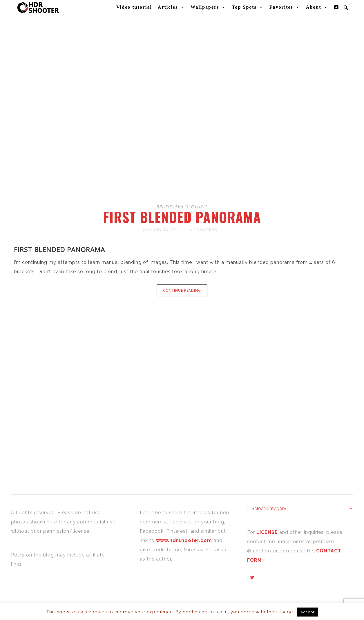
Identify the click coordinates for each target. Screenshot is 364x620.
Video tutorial (134, 7)
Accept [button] (307, 612)
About (317, 7)
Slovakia (197, 206)
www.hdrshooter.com (184, 540)
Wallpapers (208, 7)
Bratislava (170, 206)
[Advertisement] (183, 153)
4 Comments (203, 230)
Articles (171, 7)
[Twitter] (336, 7)
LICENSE (268, 532)
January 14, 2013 (163, 230)
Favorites (285, 7)
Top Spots (248, 7)
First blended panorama (182, 217)
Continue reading (182, 290)
